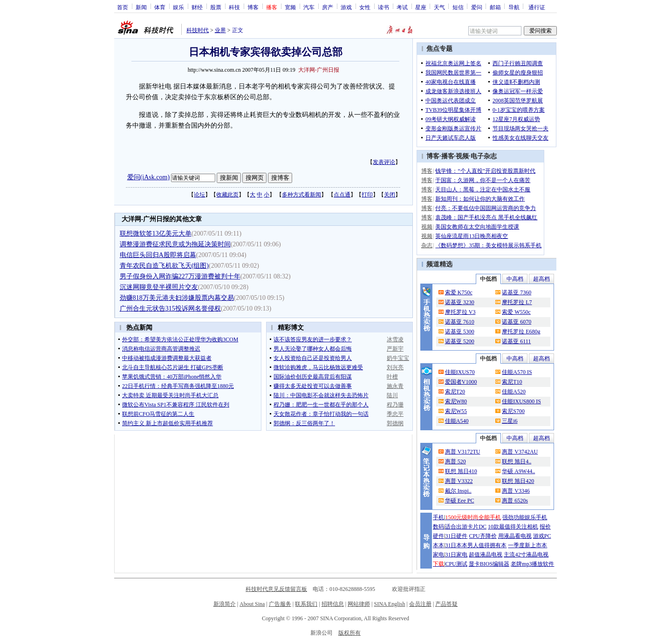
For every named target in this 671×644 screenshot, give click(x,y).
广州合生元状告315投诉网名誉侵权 (170, 308)
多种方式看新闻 (301, 195)
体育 (160, 7)
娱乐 (178, 7)
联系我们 (306, 604)
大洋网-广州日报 (319, 70)
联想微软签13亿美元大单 (156, 234)
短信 (458, 7)
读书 (383, 7)
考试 (402, 7)
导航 (514, 7)
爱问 (477, 7)
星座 (421, 7)
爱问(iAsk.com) (148, 177)
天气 (439, 7)
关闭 (390, 195)
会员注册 (420, 604)
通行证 (537, 7)
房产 (328, 7)
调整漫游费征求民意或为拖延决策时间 (175, 244)
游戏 (346, 7)
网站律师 (359, 604)
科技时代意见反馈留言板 (276, 589)
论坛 (199, 195)
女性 (365, 7)
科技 (234, 7)
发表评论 (384, 162)
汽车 (309, 7)
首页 (123, 7)
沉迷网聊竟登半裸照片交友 (159, 287)
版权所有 (349, 633)
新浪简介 (225, 604)
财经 (197, 7)
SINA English (389, 604)
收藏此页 (227, 195)
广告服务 (280, 604)
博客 (253, 7)
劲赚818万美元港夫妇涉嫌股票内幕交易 (177, 298)
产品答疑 (446, 604)
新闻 (141, 7)
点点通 (342, 195)
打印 (367, 195)
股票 (216, 7)
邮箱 (495, 7)
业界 (220, 30)
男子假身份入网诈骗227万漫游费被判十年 (180, 276)
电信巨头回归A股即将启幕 (158, 255)
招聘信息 (333, 604)
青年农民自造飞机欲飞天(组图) (164, 266)
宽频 (290, 7)
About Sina (252, 604)
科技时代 (198, 30)
